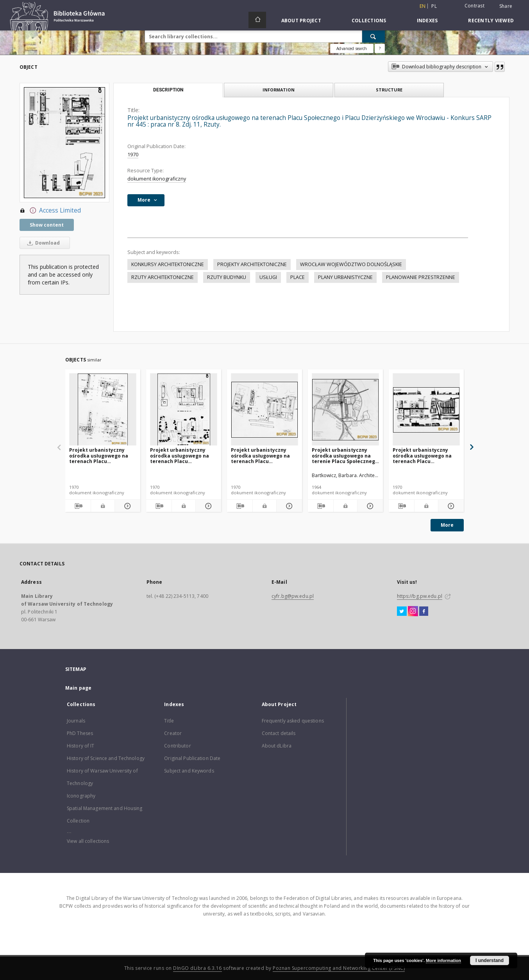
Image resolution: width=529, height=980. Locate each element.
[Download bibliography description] (78, 506)
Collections (369, 21)
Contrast (474, 6)
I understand (490, 960)
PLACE (298, 277)
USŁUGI (268, 277)
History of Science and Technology (106, 758)
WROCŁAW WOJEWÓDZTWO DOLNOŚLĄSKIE (351, 264)
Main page (78, 688)
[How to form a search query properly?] (380, 48)
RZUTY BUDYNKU (227, 277)
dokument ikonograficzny (157, 179)
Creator (173, 733)
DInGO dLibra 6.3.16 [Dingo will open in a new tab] (197, 968)
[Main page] (257, 20)
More (447, 525)
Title (169, 721)
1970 (133, 155)
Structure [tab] (389, 90)
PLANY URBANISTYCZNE (345, 277)
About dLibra (277, 746)
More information (443, 960)
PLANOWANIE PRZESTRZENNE (421, 277)
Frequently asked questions (293, 721)
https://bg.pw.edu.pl (420, 596)
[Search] (374, 36)
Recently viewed (491, 21)
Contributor (177, 746)
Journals (76, 721)
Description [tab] (168, 90)
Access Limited (50, 211)
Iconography (81, 796)
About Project (301, 21)
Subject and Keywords (189, 771)
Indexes (427, 21)
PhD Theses (80, 733)
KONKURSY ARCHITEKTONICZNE (168, 264)
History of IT (81, 746)
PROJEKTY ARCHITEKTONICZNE (252, 264)
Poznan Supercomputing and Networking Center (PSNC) (339, 968)
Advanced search (352, 48)
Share (506, 6)
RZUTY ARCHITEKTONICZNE (163, 277)
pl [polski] (434, 6)
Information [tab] (279, 90)
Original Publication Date (192, 758)
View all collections (88, 841)
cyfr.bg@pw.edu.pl (293, 596)
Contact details (279, 733)
